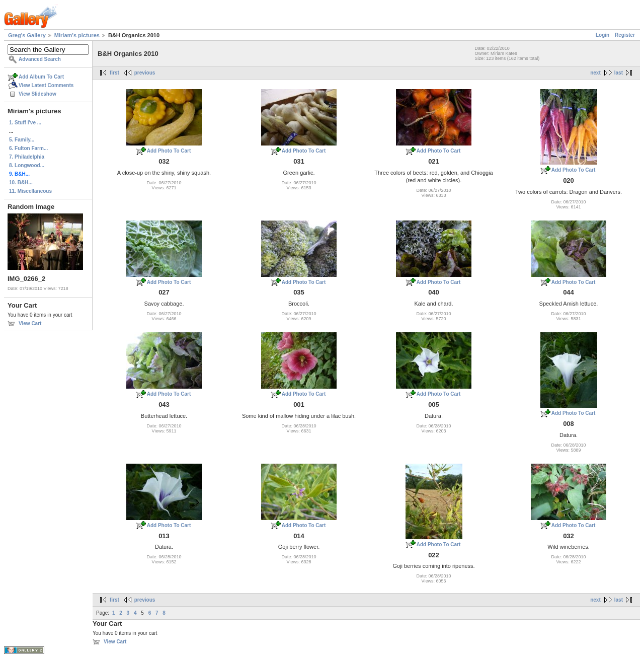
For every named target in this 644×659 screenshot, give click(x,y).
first (114, 73)
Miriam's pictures (77, 35)
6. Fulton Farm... (28, 148)
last (619, 73)
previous (145, 73)
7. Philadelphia (27, 157)
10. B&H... (21, 182)
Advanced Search (40, 59)
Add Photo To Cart (169, 151)
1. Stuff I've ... (25, 123)
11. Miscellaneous (30, 191)
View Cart (30, 323)
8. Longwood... (27, 165)
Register (625, 35)
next (595, 73)
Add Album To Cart (41, 77)
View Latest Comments (46, 85)
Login (602, 35)
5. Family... (22, 140)
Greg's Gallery (27, 35)
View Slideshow (37, 94)
